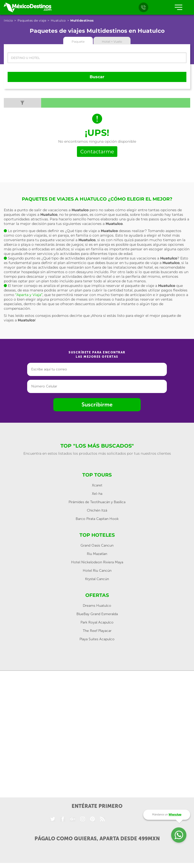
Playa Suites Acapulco (97, 639)
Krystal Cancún (97, 579)
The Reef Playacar (97, 631)
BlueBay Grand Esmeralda (97, 614)
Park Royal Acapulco (97, 622)
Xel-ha (97, 494)
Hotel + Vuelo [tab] (112, 42)
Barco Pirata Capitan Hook (97, 519)
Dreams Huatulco (97, 606)
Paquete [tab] (78, 42)
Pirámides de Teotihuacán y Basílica (97, 502)
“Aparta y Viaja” (29, 295)
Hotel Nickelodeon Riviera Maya (97, 562)
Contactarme (97, 152)
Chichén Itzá (97, 510)
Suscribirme (97, 405)
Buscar (97, 77)
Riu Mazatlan (97, 554)
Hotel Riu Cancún (97, 571)
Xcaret (97, 485)
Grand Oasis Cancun (97, 545)
